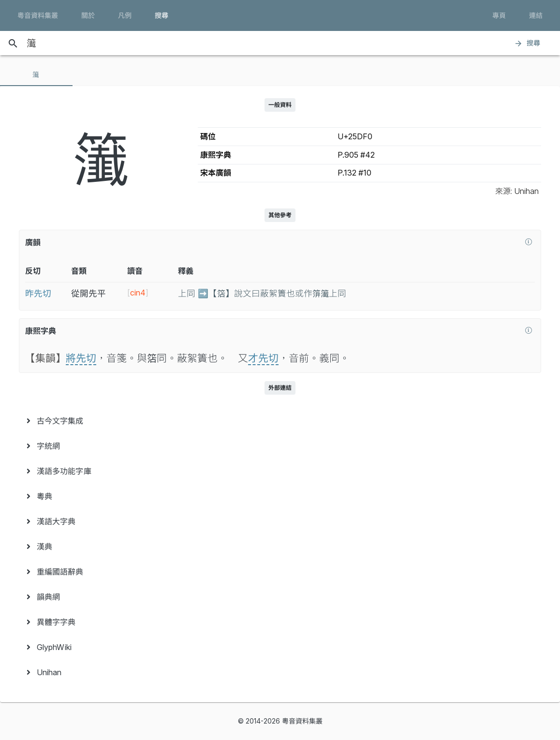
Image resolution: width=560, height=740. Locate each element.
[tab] (36, 74)
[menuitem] (280, 421)
